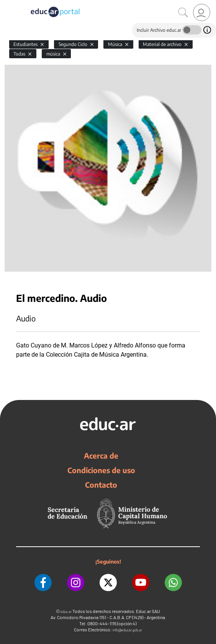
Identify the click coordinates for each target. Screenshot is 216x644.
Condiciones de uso (101, 470)
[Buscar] (183, 13)
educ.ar (66, 612)
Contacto (101, 485)
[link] (202, 12)
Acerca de (101, 456)
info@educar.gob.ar (127, 630)
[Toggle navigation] (7, 4)
